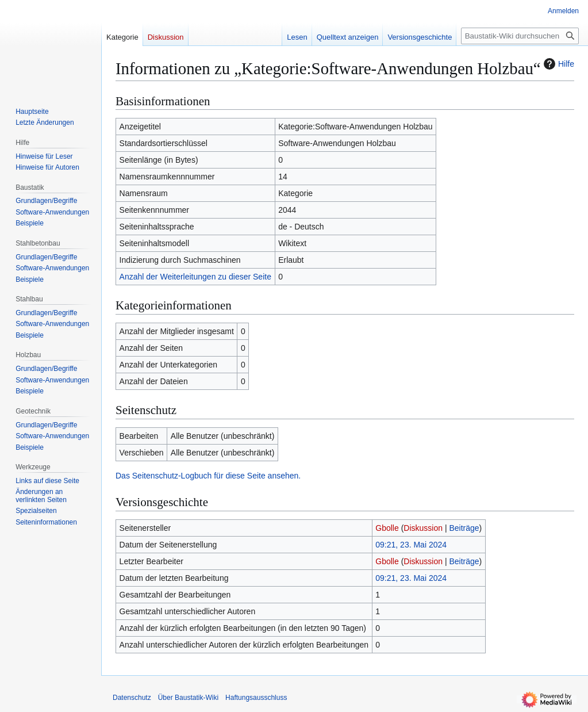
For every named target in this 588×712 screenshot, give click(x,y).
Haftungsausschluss (256, 698)
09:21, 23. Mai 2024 (411, 545)
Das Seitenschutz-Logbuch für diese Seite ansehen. (208, 476)
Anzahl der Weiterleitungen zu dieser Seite (195, 277)
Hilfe (558, 64)
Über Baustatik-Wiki (188, 698)
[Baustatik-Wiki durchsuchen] (520, 36)
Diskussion (423, 528)
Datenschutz (132, 698)
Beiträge (464, 528)
